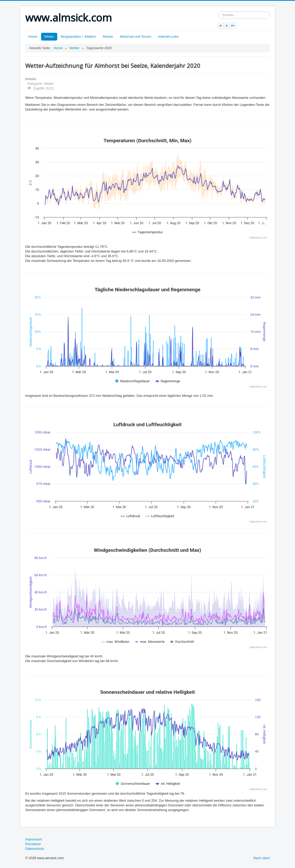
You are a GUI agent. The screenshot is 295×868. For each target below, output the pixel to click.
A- (221, 26)
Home (33, 37)
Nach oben (262, 858)
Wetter (49, 37)
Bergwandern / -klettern (78, 37)
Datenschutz (35, 849)
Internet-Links (168, 37)
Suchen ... (218, 12)
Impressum (34, 839)
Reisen (108, 37)
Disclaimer (33, 844)
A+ (233, 26)
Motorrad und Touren (136, 37)
